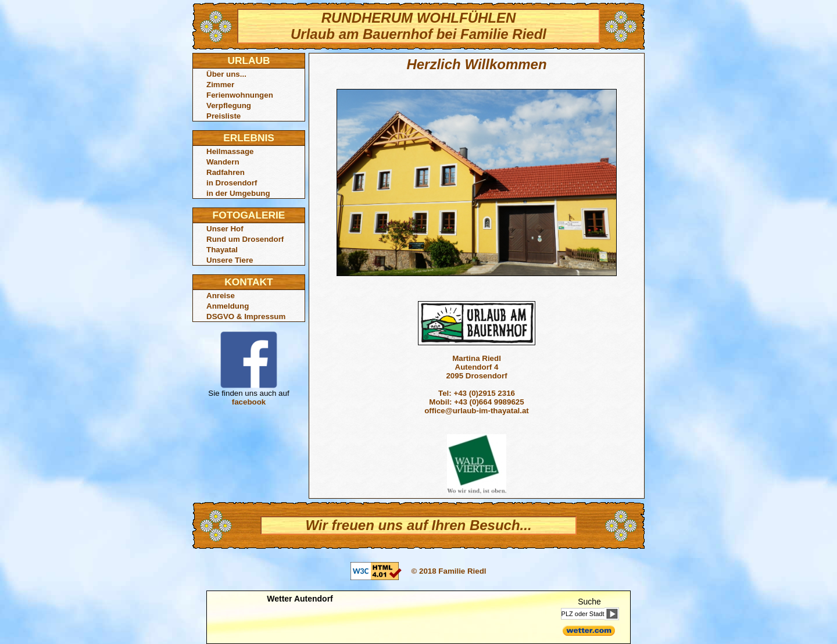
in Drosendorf (232, 183)
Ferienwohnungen (240, 95)
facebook (249, 402)
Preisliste (223, 116)
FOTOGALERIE (249, 215)
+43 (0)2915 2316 (484, 393)
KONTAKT (248, 282)
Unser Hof (225, 229)
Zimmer (220, 85)
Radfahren (226, 172)
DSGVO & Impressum (246, 316)
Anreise (221, 296)
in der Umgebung (238, 193)
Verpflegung (229, 105)
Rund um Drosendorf (245, 239)
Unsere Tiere (230, 260)
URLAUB (248, 60)
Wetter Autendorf (300, 599)
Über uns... (226, 74)
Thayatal (222, 250)
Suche (589, 602)
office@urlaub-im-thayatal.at (477, 411)
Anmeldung (228, 306)
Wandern (223, 162)
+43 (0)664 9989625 (489, 402)
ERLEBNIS (249, 138)
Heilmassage (230, 151)
